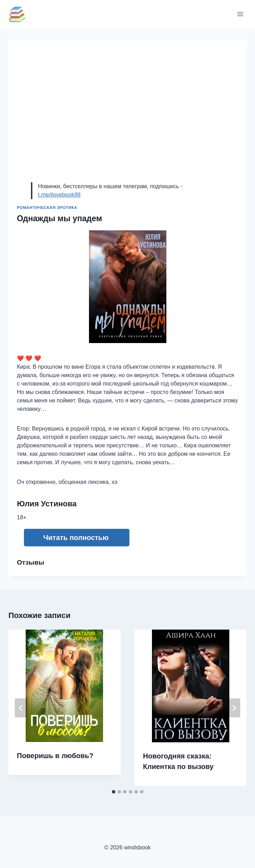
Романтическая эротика (47, 208)
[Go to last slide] (21, 708)
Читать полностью (76, 538)
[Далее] (234, 708)
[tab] (114, 792)
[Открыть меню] (240, 14)
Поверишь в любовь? (55, 756)
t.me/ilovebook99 (59, 195)
